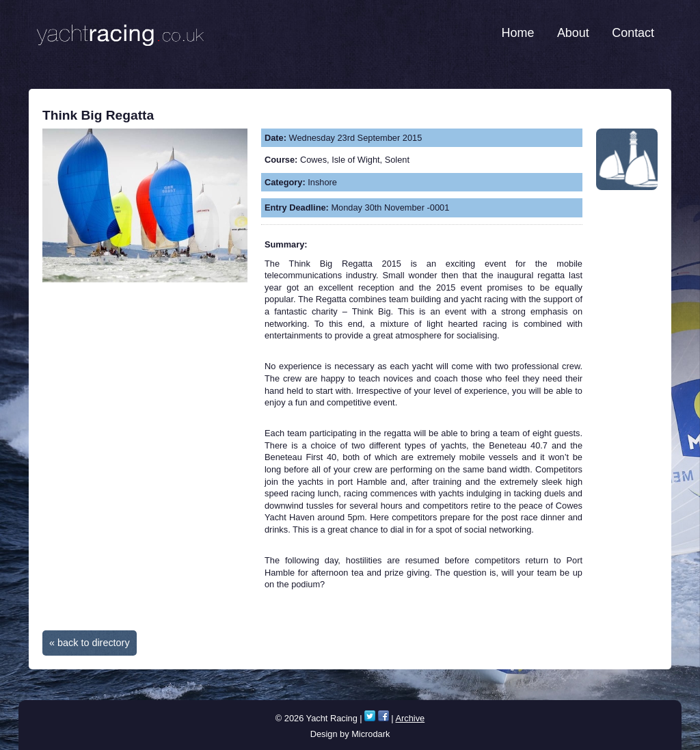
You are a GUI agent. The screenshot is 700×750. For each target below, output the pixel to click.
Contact (633, 33)
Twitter (370, 716)
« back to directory (90, 643)
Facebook (383, 716)
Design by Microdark (350, 734)
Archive (410, 718)
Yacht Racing (120, 31)
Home (518, 33)
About (573, 33)
